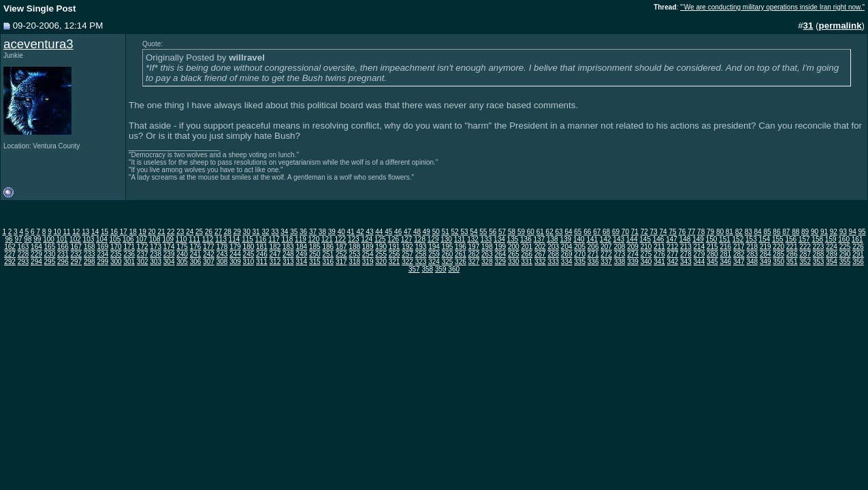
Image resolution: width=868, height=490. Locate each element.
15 (105, 232)
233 (90, 254)
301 (129, 262)
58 (512, 232)
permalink (840, 26)
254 (368, 254)
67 (597, 232)
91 (824, 232)
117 (274, 239)
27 (218, 232)
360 (454, 269)
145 (645, 239)
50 (436, 232)
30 (247, 232)
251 (328, 254)
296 (63, 262)
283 (752, 254)
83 (749, 232)
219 (766, 247)
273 (620, 254)
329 (501, 262)
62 (550, 232)
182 (275, 247)
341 (659, 262)
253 (354, 254)
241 (196, 254)
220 (778, 247)
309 (235, 262)
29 (237, 232)
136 (526, 239)
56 (493, 232)
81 (729, 232)
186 (328, 247)
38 (322, 232)
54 (473, 232)
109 (168, 239)
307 (209, 262)
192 (407, 247)
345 (712, 262)
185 (315, 247)
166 (63, 247)
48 (417, 232)
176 (196, 247)
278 (686, 254)
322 (407, 262)
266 (527, 254)
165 (50, 247)
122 (340, 239)
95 (862, 232)
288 (819, 254)
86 (776, 232)
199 (501, 247)
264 (501, 254)
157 (804, 239)
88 (795, 232)
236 (129, 254)
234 (102, 254)
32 (265, 232)
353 (819, 262)
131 (460, 239)
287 (805, 254)
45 (388, 232)
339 (633, 262)
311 (262, 262)
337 (606, 262)
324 (434, 262)
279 (700, 254)
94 (853, 232)
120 (314, 239)
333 (553, 262)
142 (606, 239)
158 (817, 239)
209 (633, 247)
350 (778, 262)
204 (567, 247)
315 (315, 262)
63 (559, 232)
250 (315, 254)
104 (102, 239)
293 (23, 262)
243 (222, 254)
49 (427, 232)
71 (635, 232)
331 (527, 262)
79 (710, 232)
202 (540, 247)
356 (858, 262)
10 (57, 232)
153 (751, 239)
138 (552, 239)
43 (369, 232)
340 (646, 262)
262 (474, 254)
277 (673, 254)
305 (182, 262)
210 (646, 247)
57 (502, 232)
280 (712, 254)
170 (116, 247)
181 (262, 247)
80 (720, 232)
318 (354, 262)
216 (725, 247)
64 (568, 232)
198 (487, 247)
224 (832, 247)
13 (85, 232)
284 (766, 254)
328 (487, 262)
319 (368, 262)
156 (791, 239)
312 (275, 262)
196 (461, 247)
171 (129, 247)
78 (701, 232)
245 (249, 254)
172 (143, 247)
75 (672, 232)
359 (441, 269)
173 (156, 247)
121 (327, 239)
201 (527, 247)
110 (181, 239)
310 (249, 262)
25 (199, 232)
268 (553, 254)
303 (156, 262)
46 (398, 232)
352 (805, 262)
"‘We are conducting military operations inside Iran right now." (772, 7)
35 (294, 232)
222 (805, 247)
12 (76, 232)
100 (49, 239)
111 (194, 239)
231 (63, 254)
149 (698, 239)
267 (540, 254)
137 (540, 239)
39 (332, 232)
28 (228, 232)
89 (805, 232)
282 (739, 254)
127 (407, 239)
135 (513, 239)
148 (685, 239)
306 (196, 262)
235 (116, 254)
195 (448, 247)
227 (10, 254)
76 (682, 232)
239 (169, 254)
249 (301, 254)
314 (301, 262)
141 (592, 239)
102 (75, 239)
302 (143, 262)
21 (161, 232)
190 (381, 247)
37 (313, 232)
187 (341, 247)
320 (381, 262)
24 (190, 232)
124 (367, 239)
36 (303, 232)
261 (461, 254)
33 (275, 232)
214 (700, 247)
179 (235, 247)
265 (514, 254)
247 (275, 254)
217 (739, 247)
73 (654, 232)
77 (691, 232)
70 (625, 232)
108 (155, 239)
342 (673, 262)
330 (514, 262)
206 (593, 247)
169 (102, 247)
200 (514, 247)
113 (221, 239)
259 (434, 254)
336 (593, 262)
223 (819, 247)
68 (606, 232)
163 (23, 247)
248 (288, 254)
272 (606, 254)
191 (395, 247)
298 (90, 262)
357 (414, 269)
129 (433, 239)
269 (567, 254)
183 (288, 247)
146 (659, 239)
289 (832, 254)
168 (90, 247)
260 (448, 254)
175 (182, 247)
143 (618, 239)
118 (288, 239)
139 (565, 239)
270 (580, 254)
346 (725, 262)
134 (499, 239)
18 (133, 232)
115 (247, 239)
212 (673, 247)
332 (540, 262)
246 (262, 254)
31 (256, 232)
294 (36, 262)
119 (301, 239)
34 (284, 232)
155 (778, 239)
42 (360, 232)
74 (663, 232)
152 (738, 239)
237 (143, 254)
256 (395, 254)
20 (152, 232)
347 (739, 262)
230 (50, 254)
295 (50, 262)
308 (222, 262)
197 (474, 247)
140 (579, 239)
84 (758, 232)
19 (143, 232)
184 (301, 247)
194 (434, 247)
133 (486, 239)
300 (116, 262)
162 (10, 247)
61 (540, 232)
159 (831, 239)
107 (141, 239)
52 (455, 232)
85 (767, 232)
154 (764, 239)
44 (379, 232)
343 (686, 262)
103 (89, 239)
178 (222, 247)
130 (446, 239)
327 (474, 262)
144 (632, 239)
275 (646, 254)
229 (36, 254)
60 (531, 232)
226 (858, 247)
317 (341, 262)
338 (620, 262)
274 (633, 254)
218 (752, 247)
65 (578, 232)
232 (77, 254)
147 (672, 239)
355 (845, 262)
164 (36, 247)
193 (421, 247)
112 (208, 239)
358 (427, 269)
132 (473, 239)
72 (644, 232)
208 (620, 247)
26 (209, 232)
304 (169, 262)
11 (66, 232)
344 (700, 262)
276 (659, 254)
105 (115, 239)
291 (858, 254)
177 (209, 247)
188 (354, 247)
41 (351, 232)
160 (844, 239)
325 (448, 262)
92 (834, 232)
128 (420, 239)
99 (37, 239)
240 (182, 254)
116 (261, 239)
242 (209, 254)
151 (725, 239)
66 (587, 232)
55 (483, 232)
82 (739, 232)
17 (124, 232)
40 (341, 232)
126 (393, 239)
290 (845, 254)
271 (593, 254)
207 (606, 247)
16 (114, 232)
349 (766, 262)
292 (10, 262)
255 (381, 254)
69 (616, 232)
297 (77, 262)
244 (235, 254)
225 (845, 247)
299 (102, 262)
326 (461, 262)
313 (288, 262)
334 (567, 262)
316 (328, 262)
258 (421, 254)
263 (487, 254)
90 (815, 232)
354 (832, 262)
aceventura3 (38, 44)
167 (77, 247)
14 (95, 232)
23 (180, 232)
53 (464, 232)
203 (553, 247)
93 (843, 232)
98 (28, 239)
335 (580, 262)
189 (368, 247)
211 (659, 247)
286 (792, 254)
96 (9, 239)
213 (686, 247)
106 (128, 239)
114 (235, 239)
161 (857, 239)
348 (752, 262)
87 (786, 232)
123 (354, 239)
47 (407, 232)
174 (169, 247)
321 (395, 262)
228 (23, 254)
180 (249, 247)
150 (712, 239)
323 (421, 262)
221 (792, 247)
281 (725, 254)
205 (580, 247)
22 (171, 232)
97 (18, 239)
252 (341, 254)
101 (62, 239)
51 (446, 232)
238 (156, 254)
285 (778, 254)
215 (712, 247)
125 (380, 239)
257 (407, 254)
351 (792, 262)
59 (521, 232)
